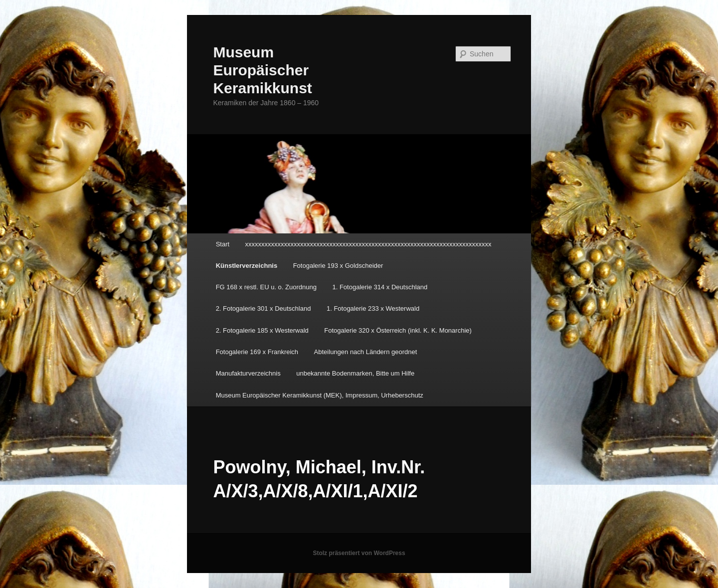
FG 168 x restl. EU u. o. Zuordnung (266, 287)
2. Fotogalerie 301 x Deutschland (264, 308)
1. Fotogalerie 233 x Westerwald (373, 308)
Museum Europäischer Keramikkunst (262, 70)
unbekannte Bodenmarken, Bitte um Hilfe (355, 373)
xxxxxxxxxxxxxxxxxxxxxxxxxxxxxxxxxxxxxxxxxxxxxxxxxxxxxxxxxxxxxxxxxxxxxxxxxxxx (368, 244)
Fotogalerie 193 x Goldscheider (338, 266)
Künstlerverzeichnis (247, 266)
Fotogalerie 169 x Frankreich (257, 352)
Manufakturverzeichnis (248, 373)
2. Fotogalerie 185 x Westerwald (262, 330)
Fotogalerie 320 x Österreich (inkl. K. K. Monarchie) (398, 330)
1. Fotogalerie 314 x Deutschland (380, 287)
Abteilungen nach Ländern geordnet (366, 352)
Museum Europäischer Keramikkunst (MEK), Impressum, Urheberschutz (320, 395)
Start (223, 244)
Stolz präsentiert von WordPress (359, 553)
